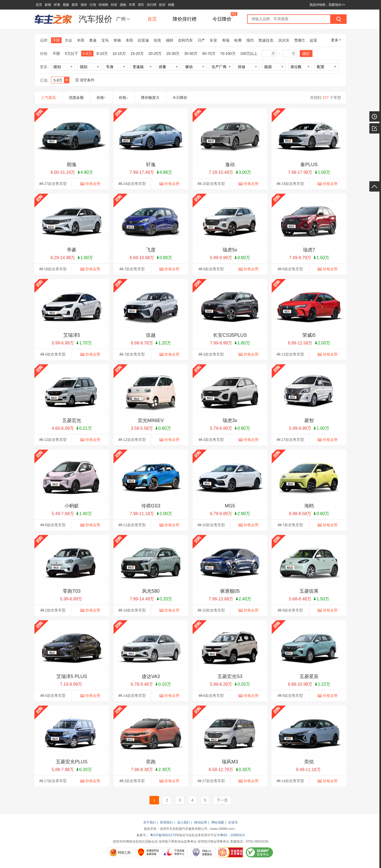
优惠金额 (76, 98)
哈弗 (238, 40)
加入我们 (184, 822)
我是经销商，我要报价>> (327, 5)
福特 (170, 40)
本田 (129, 40)
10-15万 (119, 54)
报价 (84, 5)
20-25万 (155, 54)
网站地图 (218, 822)
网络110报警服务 (203, 852)
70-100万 (228, 54)
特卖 (114, 5)
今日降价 (222, 19)
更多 (336, 40)
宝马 (105, 40)
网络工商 (120, 852)
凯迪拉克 (266, 40)
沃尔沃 (284, 40)
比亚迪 (143, 40)
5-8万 (87, 54)
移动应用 (201, 822)
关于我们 (149, 822)
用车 (141, 5)
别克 (157, 40)
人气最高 (48, 98)
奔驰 (117, 40)
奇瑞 (226, 40)
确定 (306, 54)
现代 (250, 40)
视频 (66, 5)
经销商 (103, 5)
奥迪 (93, 40)
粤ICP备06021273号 (164, 835)
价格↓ (123, 98)
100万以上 (249, 54)
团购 (123, 5)
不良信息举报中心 (175, 852)
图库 (75, 5)
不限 (56, 40)
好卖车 (233, 822)
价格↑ (101, 98)
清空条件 (85, 80)
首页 (39, 5)
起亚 (314, 40)
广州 (121, 19)
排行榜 (152, 5)
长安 (214, 40)
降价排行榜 (185, 19)
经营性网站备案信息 (148, 852)
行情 (93, 5)
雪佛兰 (300, 40)
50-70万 (209, 54)
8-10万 (102, 54)
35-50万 (191, 54)
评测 (57, 5)
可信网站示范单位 (231, 852)
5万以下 (71, 54)
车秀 (132, 5)
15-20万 (137, 54)
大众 (69, 40)
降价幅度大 (150, 98)
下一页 (222, 800)
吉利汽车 (185, 40)
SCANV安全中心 (259, 852)
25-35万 (173, 54)
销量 (171, 5)
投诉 (162, 5)
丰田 (81, 40)
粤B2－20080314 (232, 835)
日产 (201, 40)
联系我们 (166, 822)
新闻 (48, 5)
